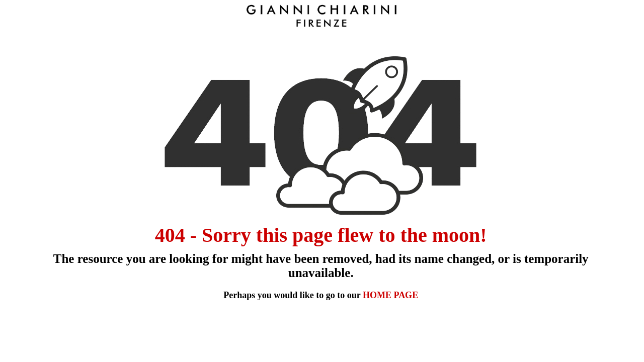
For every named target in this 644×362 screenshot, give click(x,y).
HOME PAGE (390, 295)
